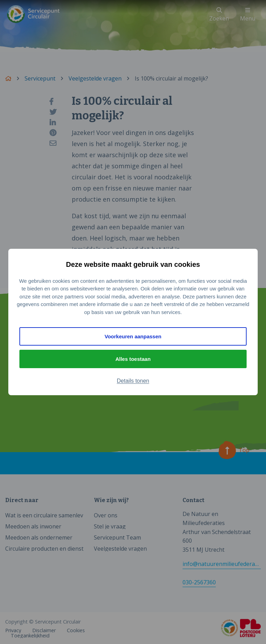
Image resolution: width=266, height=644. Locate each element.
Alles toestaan (133, 359)
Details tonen (133, 381)
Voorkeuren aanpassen (133, 336)
